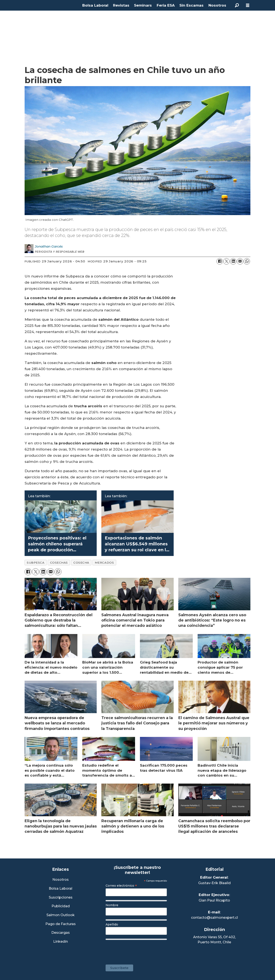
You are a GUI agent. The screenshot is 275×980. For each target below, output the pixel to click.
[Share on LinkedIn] (233, 261)
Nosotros (217, 5)
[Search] (237, 5)
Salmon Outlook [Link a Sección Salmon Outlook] (61, 915)
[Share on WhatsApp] (247, 261)
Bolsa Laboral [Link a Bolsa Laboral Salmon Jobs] (61, 889)
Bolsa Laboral (95, 5)
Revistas (121, 5)
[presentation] (138, 950)
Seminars (143, 5)
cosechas (59, 563)
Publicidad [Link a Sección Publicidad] (61, 906)
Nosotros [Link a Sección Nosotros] (61, 880)
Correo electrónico (121, 886)
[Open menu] (248, 5)
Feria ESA (166, 5)
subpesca (36, 563)
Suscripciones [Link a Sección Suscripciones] (61, 898)
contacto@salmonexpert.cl (214, 918)
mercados (104, 563)
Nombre (112, 905)
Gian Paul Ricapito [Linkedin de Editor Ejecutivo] (214, 900)
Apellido (112, 924)
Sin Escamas (191, 5)
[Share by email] (240, 261)
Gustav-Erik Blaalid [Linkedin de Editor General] (214, 883)
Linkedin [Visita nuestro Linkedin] (61, 942)
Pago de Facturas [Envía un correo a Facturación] (61, 924)
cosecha (81, 563)
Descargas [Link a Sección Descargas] (61, 933)
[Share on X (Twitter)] (226, 261)
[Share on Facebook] (220, 261)
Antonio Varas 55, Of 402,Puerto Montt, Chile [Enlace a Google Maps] (214, 940)
